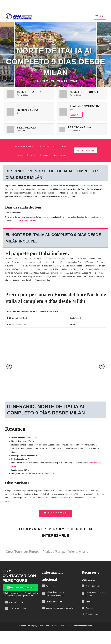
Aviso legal (50, 599)
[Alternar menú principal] (100, 18)
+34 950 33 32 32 (16, 615)
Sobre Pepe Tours (93, 599)
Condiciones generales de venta (59, 621)
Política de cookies (54, 615)
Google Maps (76, 119)
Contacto (89, 621)
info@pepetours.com (18, 621)
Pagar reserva (92, 627)
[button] (9, 371)
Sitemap (89, 615)
